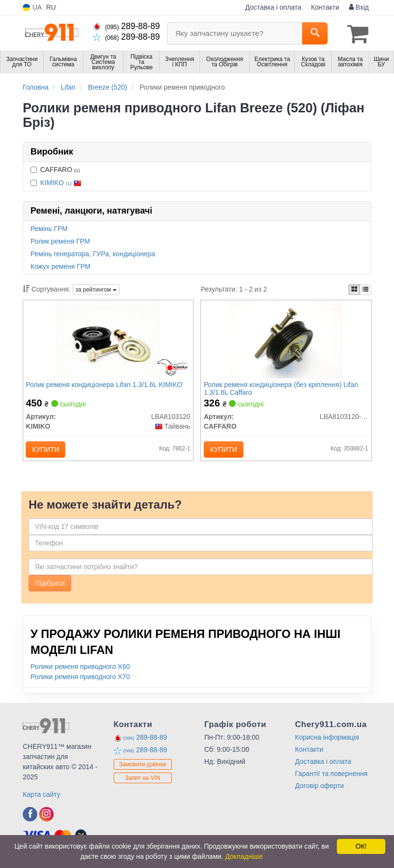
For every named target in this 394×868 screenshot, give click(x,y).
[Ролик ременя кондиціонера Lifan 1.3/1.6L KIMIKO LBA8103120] (108, 341)
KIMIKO (61, 182)
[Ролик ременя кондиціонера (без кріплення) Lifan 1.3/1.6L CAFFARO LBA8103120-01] (286, 341)
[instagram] (46, 820)
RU (51, 7)
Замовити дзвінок (143, 769)
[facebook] (30, 820)
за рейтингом (96, 289)
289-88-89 (126, 26)
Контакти (325, 7)
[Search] (315, 33)
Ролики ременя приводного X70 (80, 682)
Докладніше (244, 856)
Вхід (359, 7)
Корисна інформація (327, 743)
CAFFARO (55, 169)
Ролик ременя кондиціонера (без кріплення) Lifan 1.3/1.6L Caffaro (283, 389)
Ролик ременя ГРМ (60, 240)
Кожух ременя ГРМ (61, 265)
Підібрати (50, 589)
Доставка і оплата (273, 7)
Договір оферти (320, 791)
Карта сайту (42, 800)
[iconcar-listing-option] (365, 289)
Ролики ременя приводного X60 (80, 672)
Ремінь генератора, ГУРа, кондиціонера (93, 253)
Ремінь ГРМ (49, 228)
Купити (48, 450)
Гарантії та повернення (332, 779)
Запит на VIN (143, 783)
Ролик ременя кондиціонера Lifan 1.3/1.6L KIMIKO (106, 386)
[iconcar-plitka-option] (354, 289)
